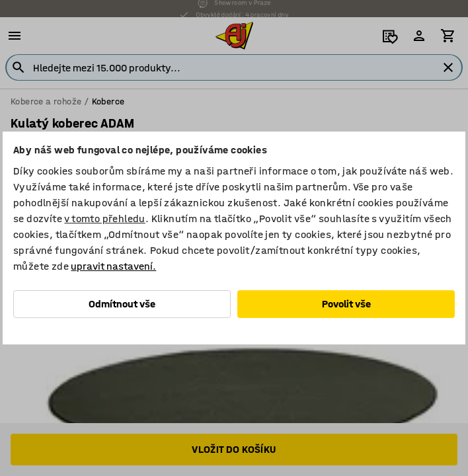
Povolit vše (346, 304)
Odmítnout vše (122, 304)
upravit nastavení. (113, 266)
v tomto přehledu (104, 218)
